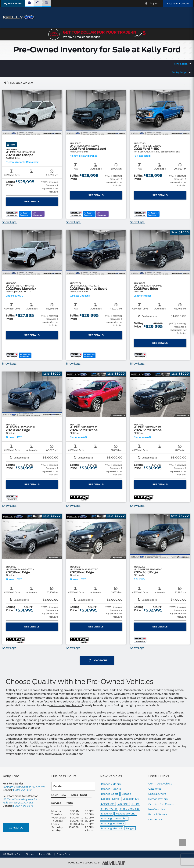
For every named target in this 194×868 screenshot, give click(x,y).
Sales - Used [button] (79, 795)
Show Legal (10, 222)
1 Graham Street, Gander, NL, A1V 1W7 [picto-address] (24, 787)
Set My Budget (180, 72)
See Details (32, 202)
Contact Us (16, 828)
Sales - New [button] (59, 795)
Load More (98, 660)
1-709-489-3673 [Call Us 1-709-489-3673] (23, 806)
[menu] (186, 17)
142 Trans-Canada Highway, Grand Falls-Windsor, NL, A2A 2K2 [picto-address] (22, 801)
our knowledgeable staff (66, 705)
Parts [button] (69, 803)
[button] (13, 4)
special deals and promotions (78, 743)
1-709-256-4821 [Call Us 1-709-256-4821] (23, 790)
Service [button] (56, 803)
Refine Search (180, 64)
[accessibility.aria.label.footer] (114, 863)
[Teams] (73, 786)
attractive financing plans (121, 724)
